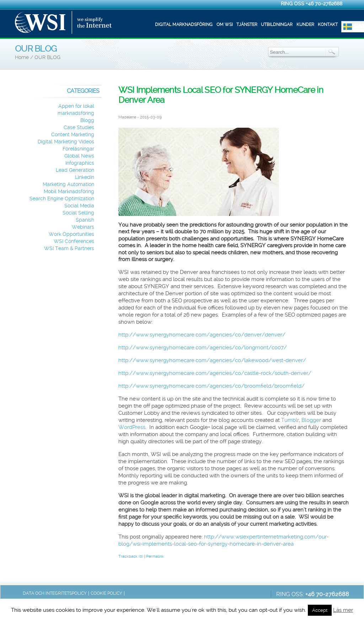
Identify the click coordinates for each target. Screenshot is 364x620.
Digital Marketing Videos (66, 142)
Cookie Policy (106, 593)
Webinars (83, 227)
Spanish (85, 220)
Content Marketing (73, 135)
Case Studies (79, 128)
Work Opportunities (71, 234)
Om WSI (225, 25)
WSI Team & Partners (69, 248)
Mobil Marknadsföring (69, 192)
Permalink (155, 557)
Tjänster (247, 25)
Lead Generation (75, 170)
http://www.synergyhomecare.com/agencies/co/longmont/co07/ (203, 348)
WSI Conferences (74, 241)
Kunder (305, 25)
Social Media (79, 206)
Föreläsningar (78, 149)
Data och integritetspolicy (55, 593)
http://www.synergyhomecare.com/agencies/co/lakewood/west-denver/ (212, 360)
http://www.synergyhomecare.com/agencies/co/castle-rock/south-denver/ (215, 373)
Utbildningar (277, 25)
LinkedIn (85, 177)
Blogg (87, 120)
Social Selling (78, 213)
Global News (79, 156)
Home (22, 57)
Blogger (311, 420)
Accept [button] (320, 610)
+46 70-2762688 (324, 4)
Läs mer (343, 610)
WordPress (132, 427)
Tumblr (290, 420)
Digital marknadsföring (184, 25)
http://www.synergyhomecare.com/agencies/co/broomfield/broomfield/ (212, 386)
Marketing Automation (68, 184)
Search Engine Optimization (62, 199)
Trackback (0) (131, 557)
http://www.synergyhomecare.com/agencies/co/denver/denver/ (202, 335)
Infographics (80, 163)
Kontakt (328, 25)
